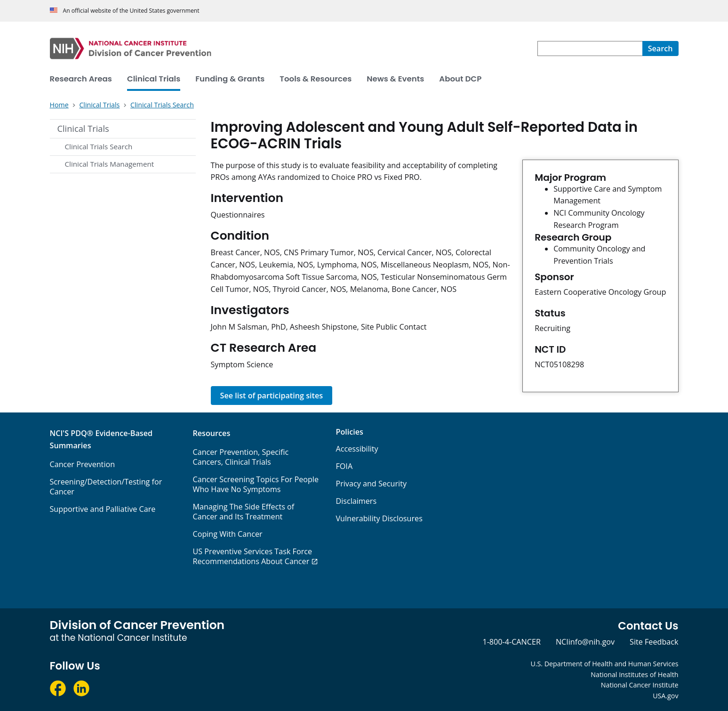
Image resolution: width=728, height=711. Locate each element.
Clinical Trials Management (110, 164)
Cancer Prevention (83, 464)
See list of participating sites (272, 396)
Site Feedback (654, 642)
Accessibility (357, 449)
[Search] (660, 48)
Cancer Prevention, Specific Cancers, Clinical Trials (240, 457)
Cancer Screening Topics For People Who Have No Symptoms (256, 484)
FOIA (344, 466)
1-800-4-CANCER (511, 642)
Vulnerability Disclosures (379, 518)
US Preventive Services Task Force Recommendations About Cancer (252, 556)
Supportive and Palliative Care (103, 509)
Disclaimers (356, 501)
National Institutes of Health (634, 675)
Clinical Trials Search (99, 146)
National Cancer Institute (640, 685)
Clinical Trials (83, 129)
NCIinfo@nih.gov (585, 642)
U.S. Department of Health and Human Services (604, 664)
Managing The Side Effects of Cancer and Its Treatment (243, 512)
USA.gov (665, 696)
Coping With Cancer (227, 534)
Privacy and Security (371, 484)
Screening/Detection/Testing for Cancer (106, 487)
